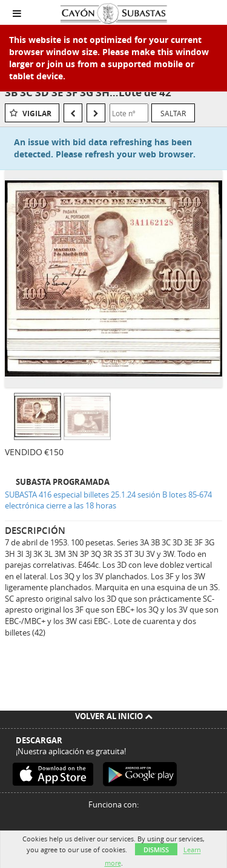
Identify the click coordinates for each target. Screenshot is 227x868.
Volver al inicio (114, 716)
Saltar (173, 113)
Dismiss (156, 850)
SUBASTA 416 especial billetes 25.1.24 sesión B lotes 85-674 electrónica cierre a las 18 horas (108, 500)
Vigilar (37, 113)
